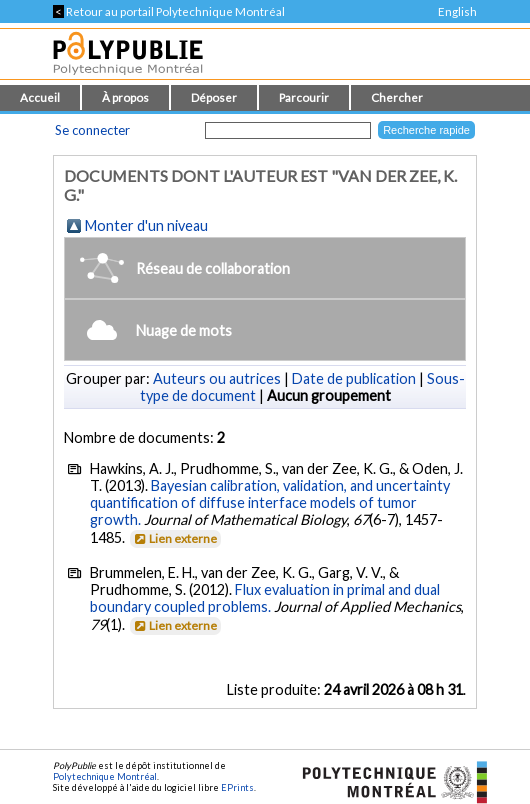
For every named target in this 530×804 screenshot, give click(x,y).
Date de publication (354, 378)
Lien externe (174, 538)
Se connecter (92, 130)
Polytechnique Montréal (105, 776)
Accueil (40, 97)
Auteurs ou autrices (217, 378)
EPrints (237, 787)
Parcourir (304, 97)
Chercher (397, 97)
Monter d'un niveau (146, 225)
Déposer (214, 97)
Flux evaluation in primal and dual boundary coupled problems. (265, 598)
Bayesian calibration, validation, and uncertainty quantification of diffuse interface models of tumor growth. (270, 502)
